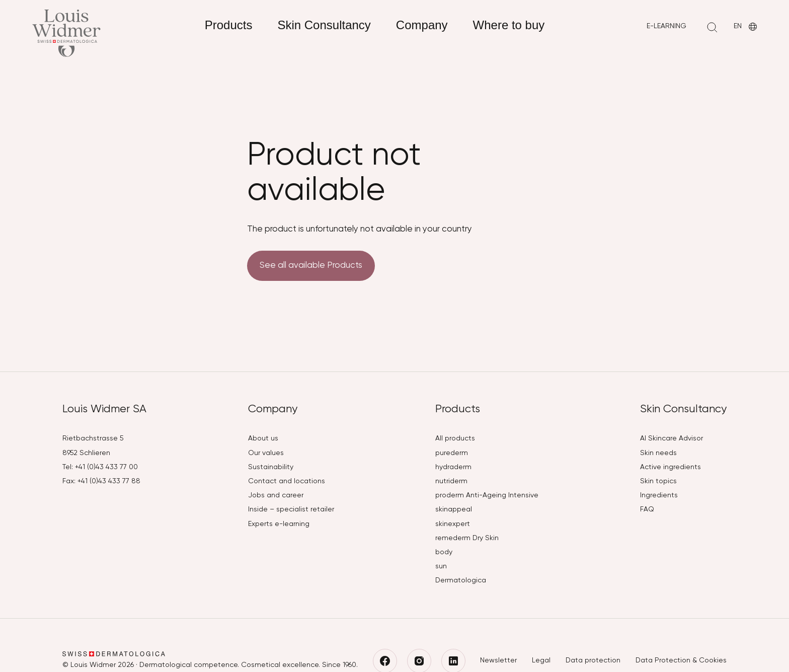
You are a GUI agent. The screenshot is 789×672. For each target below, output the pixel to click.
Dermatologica (461, 580)
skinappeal (454, 509)
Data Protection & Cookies (681, 660)
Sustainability (271, 467)
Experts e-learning (279, 524)
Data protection (593, 660)
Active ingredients (670, 467)
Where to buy (509, 25)
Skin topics (658, 481)
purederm (452, 453)
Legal (541, 660)
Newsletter (498, 660)
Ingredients (659, 495)
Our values (266, 453)
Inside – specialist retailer (291, 509)
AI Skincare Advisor (672, 438)
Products (229, 25)
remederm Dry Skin (467, 538)
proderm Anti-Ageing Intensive (487, 495)
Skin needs (658, 453)
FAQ (647, 509)
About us (263, 438)
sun (441, 566)
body (444, 552)
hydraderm (453, 467)
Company (422, 25)
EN (746, 27)
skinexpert (453, 524)
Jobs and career (276, 495)
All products (455, 438)
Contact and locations (287, 481)
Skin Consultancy (324, 25)
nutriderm (451, 481)
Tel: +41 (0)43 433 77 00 (100, 467)
